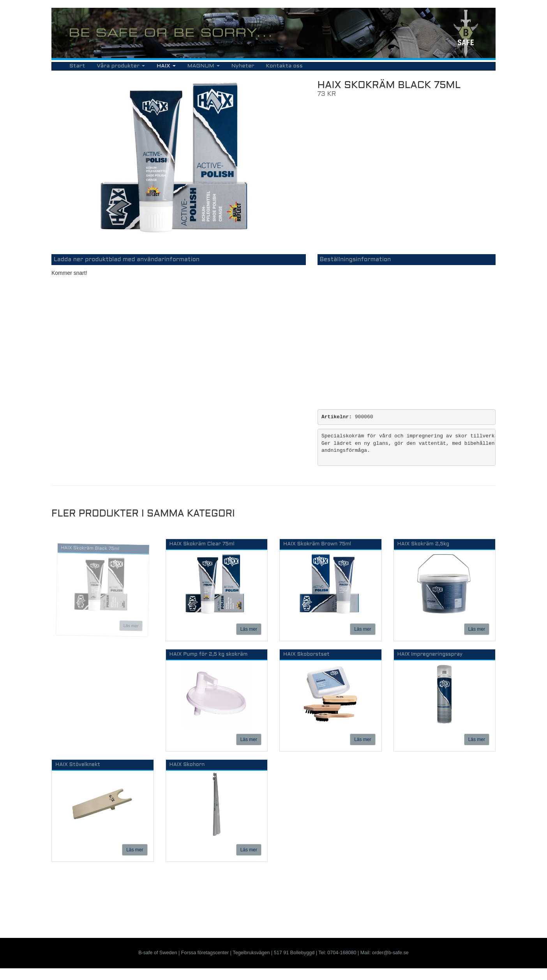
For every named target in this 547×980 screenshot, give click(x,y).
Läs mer (131, 626)
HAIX (166, 66)
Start (77, 66)
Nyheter (243, 66)
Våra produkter (121, 66)
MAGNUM (204, 66)
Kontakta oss (284, 66)
